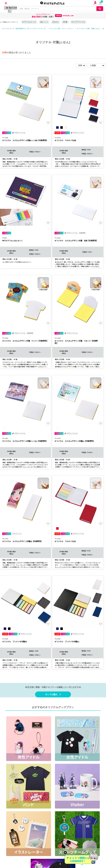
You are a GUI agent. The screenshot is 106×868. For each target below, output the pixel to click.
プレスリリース (10, 790)
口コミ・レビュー (11, 780)
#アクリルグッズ (29, 22)
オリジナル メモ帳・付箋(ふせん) (88, 29)
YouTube (10, 805)
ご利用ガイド (9, 708)
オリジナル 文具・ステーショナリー (61, 29)
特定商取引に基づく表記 (14, 749)
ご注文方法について (12, 713)
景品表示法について (12, 772)
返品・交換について (12, 753)
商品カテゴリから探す (13, 722)
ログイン (95, 3)
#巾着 (65, 22)
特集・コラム (9, 726)
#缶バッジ (44, 22)
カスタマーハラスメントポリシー (17, 767)
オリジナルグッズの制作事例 (16, 735)
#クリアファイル (78, 22)
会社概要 (8, 740)
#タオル (55, 22)
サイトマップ (9, 785)
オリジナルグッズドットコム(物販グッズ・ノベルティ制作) (28, 815)
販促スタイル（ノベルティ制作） (17, 811)
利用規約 (8, 744)
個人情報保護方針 (11, 758)
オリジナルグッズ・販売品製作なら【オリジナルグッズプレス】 (24, 29)
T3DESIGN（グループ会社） (16, 820)
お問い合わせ (9, 776)
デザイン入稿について (13, 717)
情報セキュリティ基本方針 (15, 762)
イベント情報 (9, 731)
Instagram (10, 794)
